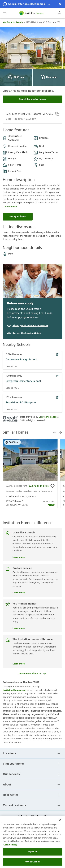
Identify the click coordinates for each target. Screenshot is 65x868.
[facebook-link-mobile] (26, 817)
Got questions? (18, 217)
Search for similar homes (33, 99)
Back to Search (13, 23)
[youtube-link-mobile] (33, 817)
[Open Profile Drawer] (59, 13)
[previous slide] (55, 433)
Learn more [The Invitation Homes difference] (19, 663)
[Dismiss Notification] (60, 4)
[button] (32, 4)
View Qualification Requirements (30, 326)
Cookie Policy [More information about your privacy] (10, 854)
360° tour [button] (12, 442)
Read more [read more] (11, 207)
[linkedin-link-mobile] (39, 817)
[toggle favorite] (53, 486)
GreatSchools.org (48, 417)
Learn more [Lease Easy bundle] (19, 557)
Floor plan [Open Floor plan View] (49, 77)
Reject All (32, 861)
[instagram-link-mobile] (20, 817)
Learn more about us (32, 674)
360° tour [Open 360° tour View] (16, 77)
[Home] (32, 13)
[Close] (60, 829)
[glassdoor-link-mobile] (45, 817)
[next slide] (60, 433)
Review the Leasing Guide (27, 333)
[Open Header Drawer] (5, 13)
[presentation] (30, 473)
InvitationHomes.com (14, 690)
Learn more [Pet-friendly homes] (19, 628)
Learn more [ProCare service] (19, 592)
